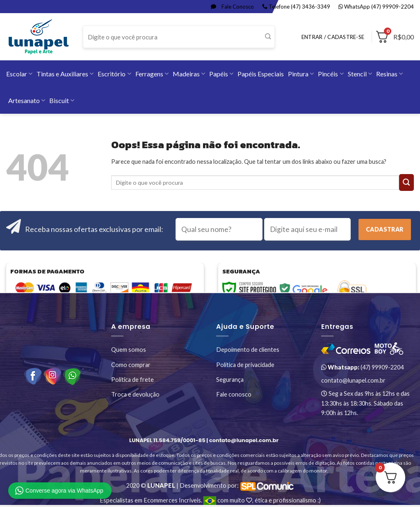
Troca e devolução (135, 394)
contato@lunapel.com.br (353, 380)
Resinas (389, 74)
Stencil (360, 74)
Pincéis (331, 74)
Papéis (221, 74)
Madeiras (189, 74)
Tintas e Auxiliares (65, 74)
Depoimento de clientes (248, 350)
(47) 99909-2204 (362, 367)
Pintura (301, 74)
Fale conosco (234, 394)
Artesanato (27, 100)
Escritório (114, 74)
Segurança (230, 380)
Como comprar (131, 365)
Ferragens (152, 74)
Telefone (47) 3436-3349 (296, 7)
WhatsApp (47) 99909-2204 (376, 7)
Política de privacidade (245, 365)
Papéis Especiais (261, 74)
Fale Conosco (232, 7)
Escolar (19, 74)
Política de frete (132, 380)
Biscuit (62, 100)
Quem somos (129, 350)
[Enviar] (268, 37)
